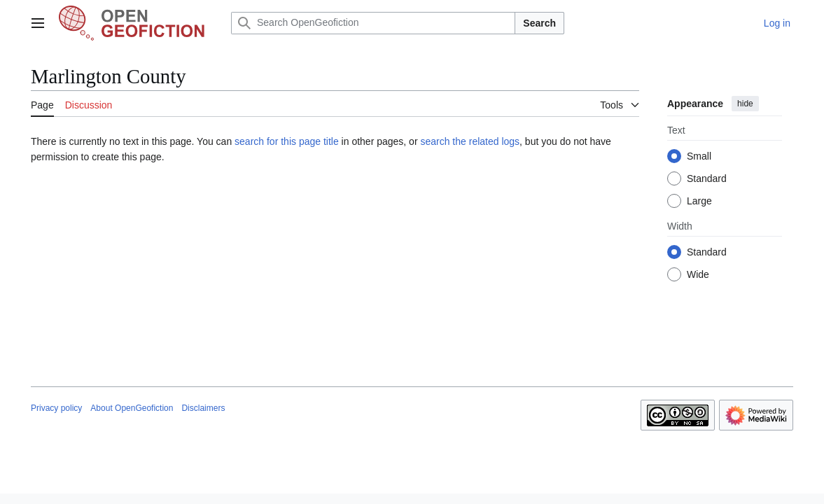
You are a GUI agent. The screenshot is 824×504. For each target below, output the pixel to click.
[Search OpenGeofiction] (373, 23)
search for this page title (287, 141)
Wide (698, 274)
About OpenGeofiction (132, 408)
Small (699, 156)
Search (539, 23)
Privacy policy (56, 408)
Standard (707, 178)
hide (745, 104)
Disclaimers (203, 408)
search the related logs (470, 141)
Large (699, 201)
